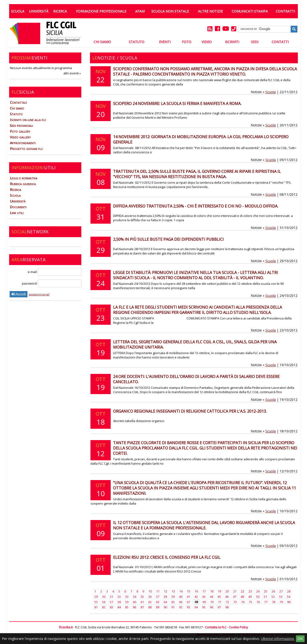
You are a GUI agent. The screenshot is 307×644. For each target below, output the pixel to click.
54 (288, 597)
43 (204, 597)
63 (158, 602)
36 (150, 597)
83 (111, 607)
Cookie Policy (238, 627)
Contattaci (18, 102)
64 (165, 602)
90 (165, 607)
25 (266, 591)
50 (258, 597)
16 (196, 591)
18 (212, 591)
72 (227, 602)
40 (181, 597)
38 (165, 597)
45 (219, 597)
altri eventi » (72, 73)
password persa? (39, 294)
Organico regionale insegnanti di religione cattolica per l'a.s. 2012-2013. (190, 411)
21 (235, 591)
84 (119, 607)
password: (52, 283)
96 (211, 607)
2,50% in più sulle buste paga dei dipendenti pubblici (168, 239)
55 (96, 602)
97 (219, 607)
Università (39, 11)
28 (289, 591)
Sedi (255, 42)
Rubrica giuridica (23, 184)
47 (235, 597)
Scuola (18, 11)
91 (173, 607)
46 (227, 597)
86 (134, 607)
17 (204, 591)
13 (173, 591)
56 (104, 602)
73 (235, 602)
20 (227, 591)
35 (142, 597)
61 (142, 602)
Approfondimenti (23, 143)
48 (242, 597)
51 (265, 597)
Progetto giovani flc (26, 149)
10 (150, 591)
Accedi (19, 294)
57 (111, 602)
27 (281, 591)
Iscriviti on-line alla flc (28, 120)
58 (119, 602)
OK (300, 639)
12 (166, 591)
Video (207, 42)
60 (134, 602)
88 (150, 607)
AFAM (140, 11)
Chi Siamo (102, 42)
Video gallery (20, 137)
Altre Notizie (210, 11)
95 (204, 607)
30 (104, 597)
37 (158, 597)
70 (212, 602)
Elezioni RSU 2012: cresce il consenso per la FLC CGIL (167, 557)
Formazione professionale (101, 11)
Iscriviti (232, 42)
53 (281, 597)
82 (104, 607)
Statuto (137, 42)
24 (258, 591)
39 (173, 597)
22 (243, 591)
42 (196, 597)
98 (227, 607)
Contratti (285, 11)
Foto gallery (20, 131)
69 (204, 602)
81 (96, 607)
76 (258, 602)
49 (250, 597)
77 (266, 602)
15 (189, 591)
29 (96, 597)
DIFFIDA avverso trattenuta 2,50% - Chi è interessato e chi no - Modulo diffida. (196, 206)
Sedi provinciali (21, 125)
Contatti (280, 42)
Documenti (18, 207)
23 (250, 591)
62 (150, 602)
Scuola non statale (170, 11)
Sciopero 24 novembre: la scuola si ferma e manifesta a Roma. (177, 104)
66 (181, 602)
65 (173, 602)
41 (188, 597)
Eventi (165, 42)
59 (127, 602)
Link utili (17, 213)
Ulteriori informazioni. (278, 639)
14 (181, 591)
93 (188, 607)
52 (273, 597)
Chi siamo (17, 108)
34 (134, 597)
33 (127, 597)
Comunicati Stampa (250, 11)
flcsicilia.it (66, 627)
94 (196, 607)
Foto (187, 42)
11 (158, 591)
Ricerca (60, 11)
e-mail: (54, 272)
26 (273, 591)
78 (274, 602)
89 (158, 607)
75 (250, 602)
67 (188, 602)
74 (243, 602)
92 (181, 607)
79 (281, 602)
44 (211, 597)
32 (119, 597)
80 (289, 602)
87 (142, 607)
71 (220, 602)
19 (219, 591)
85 (127, 607)
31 (111, 597)
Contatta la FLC (216, 627)
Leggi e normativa (24, 178)
